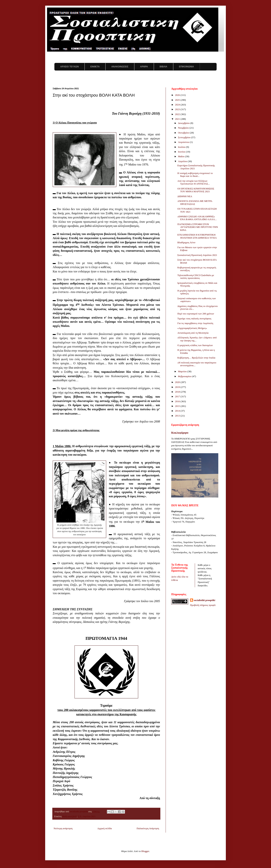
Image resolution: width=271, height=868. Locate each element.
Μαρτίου (183, 371)
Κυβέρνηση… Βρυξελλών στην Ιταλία (196, 358)
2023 (178, 109)
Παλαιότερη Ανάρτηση (148, 828)
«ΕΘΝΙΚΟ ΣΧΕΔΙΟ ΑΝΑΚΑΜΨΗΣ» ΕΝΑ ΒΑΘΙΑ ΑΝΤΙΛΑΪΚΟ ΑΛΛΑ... (197, 218)
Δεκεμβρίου (184, 123)
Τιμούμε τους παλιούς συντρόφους (194, 318)
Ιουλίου (182, 147)
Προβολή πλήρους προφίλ (203, 605)
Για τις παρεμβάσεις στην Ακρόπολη (195, 323)
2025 (178, 100)
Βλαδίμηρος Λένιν (186, 242)
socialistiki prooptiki (205, 600)
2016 (178, 401)
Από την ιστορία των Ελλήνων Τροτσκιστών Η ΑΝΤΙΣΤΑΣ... (193, 182)
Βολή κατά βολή (70, 817)
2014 (178, 411)
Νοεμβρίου (184, 128)
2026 (178, 95)
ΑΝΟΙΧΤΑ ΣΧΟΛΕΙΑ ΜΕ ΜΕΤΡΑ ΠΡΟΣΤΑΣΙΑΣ (195, 203)
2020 (178, 382)
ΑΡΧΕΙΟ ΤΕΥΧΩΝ (69, 67)
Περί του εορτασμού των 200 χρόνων (196, 314)
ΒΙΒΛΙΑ (163, 67)
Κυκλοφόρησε (180, 433)
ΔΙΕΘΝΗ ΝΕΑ (185, 196)
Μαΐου (182, 156)
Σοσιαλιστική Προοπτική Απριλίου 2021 (197, 255)
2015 (178, 406)
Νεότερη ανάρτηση (63, 828)
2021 (178, 119)
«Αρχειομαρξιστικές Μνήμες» (192, 328)
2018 (178, 392)
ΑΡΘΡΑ (144, 67)
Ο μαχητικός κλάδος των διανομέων (195, 345)
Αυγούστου (184, 142)
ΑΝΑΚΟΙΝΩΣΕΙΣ (120, 67)
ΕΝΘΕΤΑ (95, 67)
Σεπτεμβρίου (185, 137)
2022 (178, 114)
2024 (178, 105)
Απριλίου (183, 161)
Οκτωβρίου (184, 133)
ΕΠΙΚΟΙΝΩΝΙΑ (187, 67)
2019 (178, 387)
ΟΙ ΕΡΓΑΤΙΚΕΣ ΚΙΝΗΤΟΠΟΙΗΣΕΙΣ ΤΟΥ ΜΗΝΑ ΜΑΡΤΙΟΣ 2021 (196, 190)
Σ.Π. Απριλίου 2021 (87, 817)
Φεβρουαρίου (185, 376)
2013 (178, 416)
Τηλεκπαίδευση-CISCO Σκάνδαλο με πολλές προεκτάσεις (196, 277)
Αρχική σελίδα (105, 828)
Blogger (145, 851)
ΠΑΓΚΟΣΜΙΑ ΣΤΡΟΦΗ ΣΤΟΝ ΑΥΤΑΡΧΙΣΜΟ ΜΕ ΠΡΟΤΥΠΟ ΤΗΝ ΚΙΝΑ (198, 227)
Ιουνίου (182, 152)
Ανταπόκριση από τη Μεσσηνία (193, 333)
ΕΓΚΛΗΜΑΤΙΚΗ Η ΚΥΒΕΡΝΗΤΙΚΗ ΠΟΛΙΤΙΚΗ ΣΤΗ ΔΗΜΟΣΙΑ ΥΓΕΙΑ (197, 236)
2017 (178, 396)
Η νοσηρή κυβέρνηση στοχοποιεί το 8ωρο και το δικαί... (195, 175)
